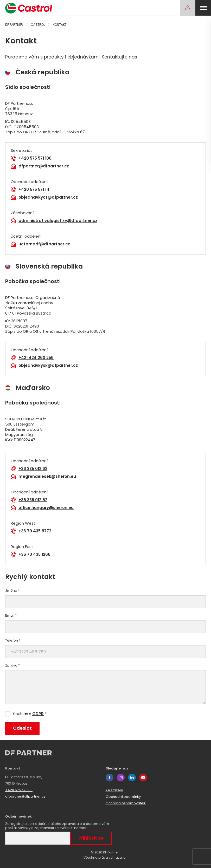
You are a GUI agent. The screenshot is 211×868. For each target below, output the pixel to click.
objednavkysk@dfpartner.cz (48, 366)
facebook (110, 778)
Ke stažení (114, 790)
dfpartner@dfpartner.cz (44, 166)
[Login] (188, 8)
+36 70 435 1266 (34, 554)
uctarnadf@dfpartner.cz (44, 244)
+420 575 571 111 (34, 190)
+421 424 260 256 (36, 358)
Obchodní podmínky (123, 797)
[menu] (203, 8)
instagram (121, 778)
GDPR (38, 714)
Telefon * (13, 641)
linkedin (132, 778)
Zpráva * (12, 665)
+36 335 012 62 (33, 469)
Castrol (38, 25)
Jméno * (12, 591)
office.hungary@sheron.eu (46, 508)
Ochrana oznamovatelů (126, 803)
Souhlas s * (30, 714)
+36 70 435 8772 (35, 531)
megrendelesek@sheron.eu (47, 477)
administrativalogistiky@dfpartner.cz (58, 221)
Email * (11, 616)
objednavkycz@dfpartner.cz (48, 197)
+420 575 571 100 (35, 158)
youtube (143, 778)
